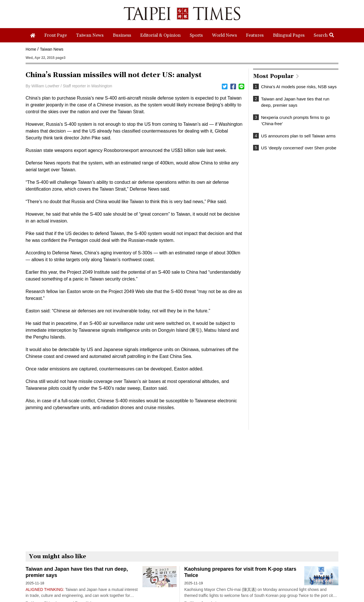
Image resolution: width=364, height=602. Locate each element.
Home (31, 49)
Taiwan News (51, 49)
